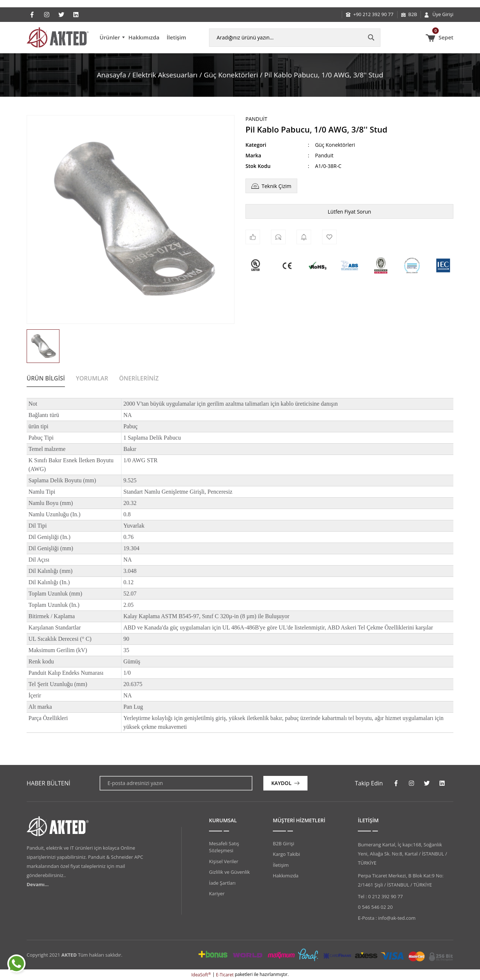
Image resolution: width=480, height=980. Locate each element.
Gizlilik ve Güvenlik (229, 872)
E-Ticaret (225, 975)
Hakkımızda (144, 37)
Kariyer (217, 893)
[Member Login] (439, 15)
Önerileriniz (139, 378)
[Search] (295, 38)
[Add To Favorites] (329, 237)
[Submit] (285, 783)
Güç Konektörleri (335, 145)
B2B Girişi (283, 843)
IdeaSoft (201, 975)
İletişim (176, 37)
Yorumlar (92, 378)
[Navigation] (112, 37)
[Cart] (440, 37)
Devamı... (38, 884)
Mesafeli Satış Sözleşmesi (224, 847)
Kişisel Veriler (224, 861)
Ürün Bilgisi (46, 378)
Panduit (256, 119)
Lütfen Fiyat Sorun (350, 212)
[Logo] (58, 37)
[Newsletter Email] (176, 783)
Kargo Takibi (286, 854)
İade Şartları (222, 883)
